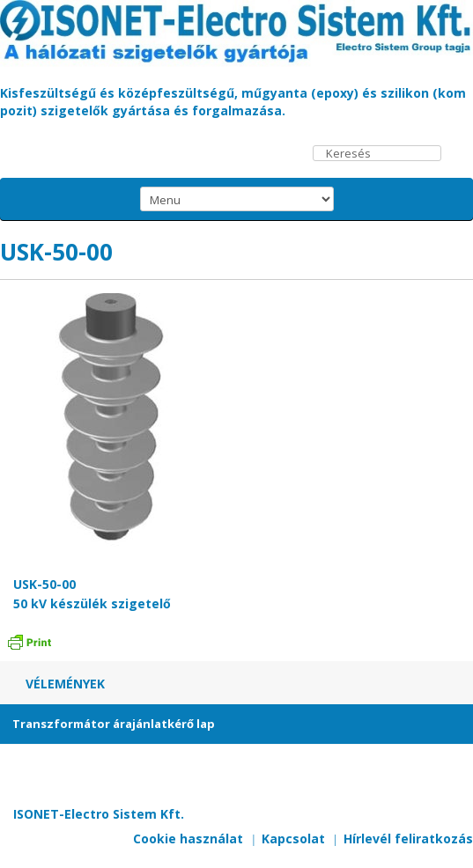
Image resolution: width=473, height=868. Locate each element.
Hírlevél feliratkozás (408, 839)
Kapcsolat (293, 839)
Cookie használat (188, 839)
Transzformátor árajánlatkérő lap (114, 724)
